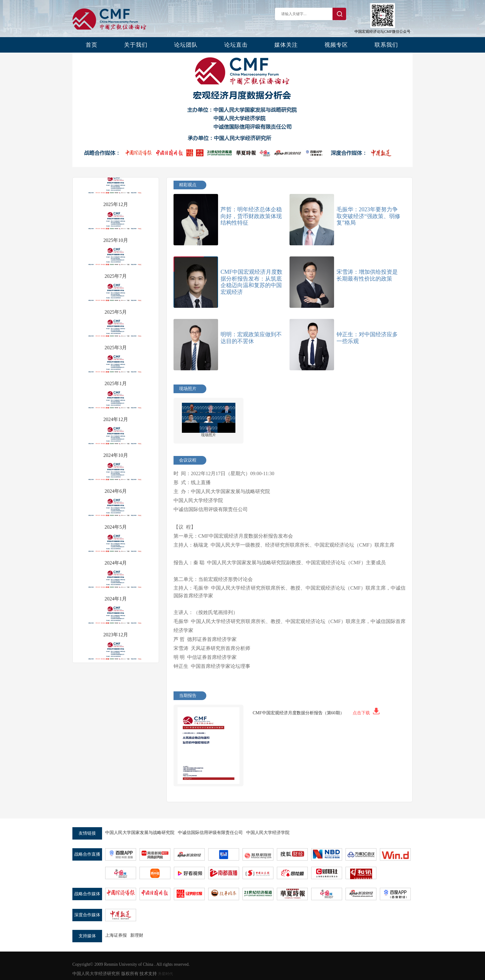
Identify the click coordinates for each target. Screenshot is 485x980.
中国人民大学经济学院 (268, 833)
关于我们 (136, 45)
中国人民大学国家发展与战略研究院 (140, 833)
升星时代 (165, 974)
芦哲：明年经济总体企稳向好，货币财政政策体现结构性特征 (251, 216)
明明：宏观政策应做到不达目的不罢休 (251, 338)
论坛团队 (186, 45)
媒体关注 (286, 45)
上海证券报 (116, 935)
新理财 (137, 935)
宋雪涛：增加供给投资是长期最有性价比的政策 (367, 275)
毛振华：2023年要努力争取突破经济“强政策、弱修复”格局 (368, 216)
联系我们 (386, 45)
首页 (92, 45)
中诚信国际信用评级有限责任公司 (210, 833)
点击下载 (366, 713)
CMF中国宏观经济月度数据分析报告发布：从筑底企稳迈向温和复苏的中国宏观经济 (251, 282)
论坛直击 (236, 45)
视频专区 (336, 45)
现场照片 (208, 435)
